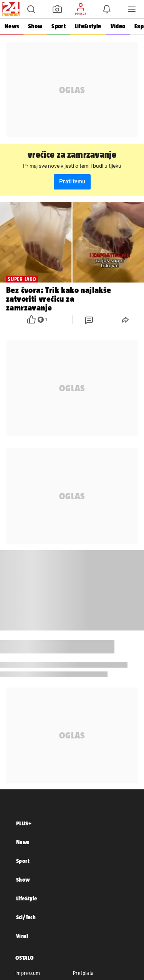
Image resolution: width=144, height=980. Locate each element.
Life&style (88, 26)
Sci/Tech (26, 917)
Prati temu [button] (72, 182)
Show (35, 26)
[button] (31, 9)
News (12, 26)
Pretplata (84, 973)
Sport (58, 26)
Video (118, 26)
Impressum (28, 973)
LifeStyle (27, 898)
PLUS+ (24, 823)
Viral (22, 936)
